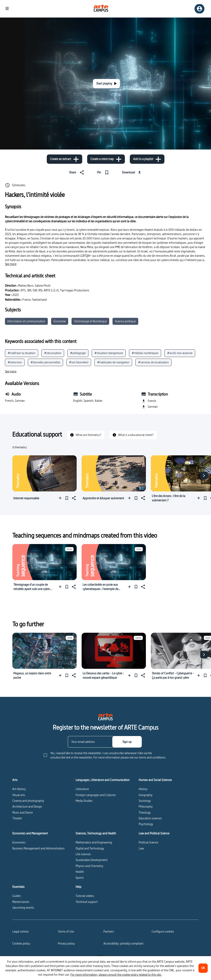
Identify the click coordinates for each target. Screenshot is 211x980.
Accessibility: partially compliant (123, 943)
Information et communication (26, 321)
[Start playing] (106, 84)
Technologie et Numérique (90, 321)
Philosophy (146, 806)
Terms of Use (66, 931)
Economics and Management (30, 833)
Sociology (145, 801)
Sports (80, 878)
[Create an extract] (64, 159)
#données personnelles (45, 362)
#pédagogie (78, 353)
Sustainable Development (92, 860)
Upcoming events (23, 908)
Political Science (148, 842)
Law (141, 848)
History (143, 789)
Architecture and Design (27, 806)
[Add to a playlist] (147, 159)
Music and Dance (23, 812)
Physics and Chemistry (89, 866)
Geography (146, 795)
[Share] (77, 172)
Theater (17, 818)
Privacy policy (66, 943)
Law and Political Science (154, 833)
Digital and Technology (90, 848)
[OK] (203, 968)
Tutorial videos (85, 896)
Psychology (146, 824)
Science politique (125, 321)
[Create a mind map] (106, 159)
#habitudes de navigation (113, 362)
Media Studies (84, 801)
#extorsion (15, 362)
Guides (17, 896)
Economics (19, 842)
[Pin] (104, 172)
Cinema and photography (28, 801)
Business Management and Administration (38, 848)
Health (80, 872)
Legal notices (21, 931)
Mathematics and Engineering (94, 842)
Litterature (82, 789)
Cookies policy (21, 943)
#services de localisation (153, 362)
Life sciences (83, 854)
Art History (19, 789)
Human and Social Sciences (155, 780)
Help (79, 887)
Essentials (18, 887)
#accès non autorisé (180, 353)
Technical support (87, 902)
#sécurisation (53, 353)
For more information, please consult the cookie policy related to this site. (116, 975)
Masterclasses (21, 902)
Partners (109, 931)
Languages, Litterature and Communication (103, 780)
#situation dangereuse (109, 353)
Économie (60, 321)
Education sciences (150, 818)
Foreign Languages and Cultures (96, 795)
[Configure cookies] (163, 932)
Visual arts (19, 795)
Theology (145, 812)
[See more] (11, 264)
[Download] (132, 172)
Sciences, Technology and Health (96, 833)
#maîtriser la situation (22, 353)
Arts (15, 780)
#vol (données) (79, 362)
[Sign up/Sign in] (199, 9)
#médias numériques (145, 353)
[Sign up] (127, 742)
